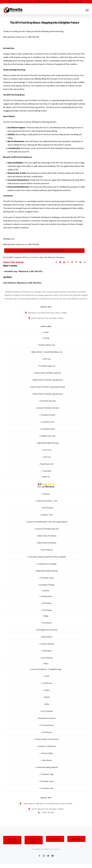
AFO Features (48, 511)
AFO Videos (47, 607)
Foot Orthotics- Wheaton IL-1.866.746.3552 (22, 286)
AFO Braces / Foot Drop (30, 261)
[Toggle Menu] (87, 10)
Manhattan (52, 261)
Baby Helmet (47, 640)
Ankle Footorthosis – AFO (47, 504)
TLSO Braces (47, 687)
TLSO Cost (47, 454)
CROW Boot (47, 654)
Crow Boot (47, 475)
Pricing (46, 342)
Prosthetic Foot (48, 426)
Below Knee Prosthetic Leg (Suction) (48, 383)
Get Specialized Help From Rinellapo (44, 252)
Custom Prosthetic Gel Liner (48, 412)
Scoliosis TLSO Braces (47, 750)
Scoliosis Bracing (47, 647)
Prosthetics (47, 626)
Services (46, 594)
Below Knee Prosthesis (47, 539)
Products (46, 498)
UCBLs (47, 694)
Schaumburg (60, 261)
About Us (46, 480)
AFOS (47, 680)
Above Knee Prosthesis (47, 546)
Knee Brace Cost (47, 468)
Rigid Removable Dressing (48, 447)
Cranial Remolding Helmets (47, 771)
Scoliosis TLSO (47, 518)
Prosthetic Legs (47, 778)
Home (46, 336)
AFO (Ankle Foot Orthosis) (47, 633)
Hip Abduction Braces (47, 722)
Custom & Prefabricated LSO (47, 532)
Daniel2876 (9, 261)
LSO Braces (47, 736)
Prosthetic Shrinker (47, 588)
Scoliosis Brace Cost (47, 349)
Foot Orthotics (47, 553)
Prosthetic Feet (47, 792)
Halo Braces (47, 764)
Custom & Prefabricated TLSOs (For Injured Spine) (47, 525)
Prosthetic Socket (48, 419)
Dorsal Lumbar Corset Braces (47, 743)
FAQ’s (46, 667)
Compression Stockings (47, 567)
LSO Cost (47, 461)
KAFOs (47, 701)
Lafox (45, 261)
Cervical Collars (47, 757)
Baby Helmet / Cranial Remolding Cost (47, 356)
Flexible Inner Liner (48, 440)
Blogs (46, 620)
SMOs (47, 708)
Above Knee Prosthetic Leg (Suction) (48, 398)
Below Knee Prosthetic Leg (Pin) (48, 376)
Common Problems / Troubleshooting (46, 673)
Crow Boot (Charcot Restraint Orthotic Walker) (47, 560)
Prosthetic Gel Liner (48, 405)
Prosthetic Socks (48, 433)
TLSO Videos (47, 614)
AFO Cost (47, 363)
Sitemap (57, 853)
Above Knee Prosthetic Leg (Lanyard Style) (48, 390)
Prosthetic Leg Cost (47, 370)
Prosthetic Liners (47, 785)
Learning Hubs (46, 600)
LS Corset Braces (47, 729)
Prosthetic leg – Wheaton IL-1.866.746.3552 (24, 275)
